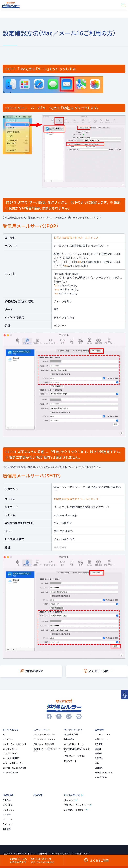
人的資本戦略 (101, 777)
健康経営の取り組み (104, 773)
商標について (83, 854)
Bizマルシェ (71, 800)
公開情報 (99, 768)
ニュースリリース (102, 734)
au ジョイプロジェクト (13, 763)
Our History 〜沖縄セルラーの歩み (47, 750)
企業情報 (99, 730)
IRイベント (7, 824)
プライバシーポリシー (26, 854)
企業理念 (99, 758)
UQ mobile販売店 (10, 773)
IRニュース (7, 819)
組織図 (98, 749)
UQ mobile (7, 739)
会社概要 (99, 744)
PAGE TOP (125, 695)
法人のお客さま (74, 795)
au (4, 734)
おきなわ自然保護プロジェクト (77, 750)
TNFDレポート (70, 761)
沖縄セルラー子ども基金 (75, 756)
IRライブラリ (8, 810)
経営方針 (7, 800)
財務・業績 (8, 805)
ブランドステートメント (44, 739)
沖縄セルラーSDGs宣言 (44, 744)
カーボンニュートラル (74, 744)
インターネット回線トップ (14, 744)
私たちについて (41, 730)
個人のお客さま (11, 730)
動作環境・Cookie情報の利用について (56, 854)
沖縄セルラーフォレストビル (78, 805)
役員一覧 (99, 753)
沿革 (97, 763)
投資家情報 (8, 795)
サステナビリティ (73, 730)
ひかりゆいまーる (11, 753)
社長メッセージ (102, 739)
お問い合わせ (32, 671)
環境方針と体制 (71, 734)
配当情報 (7, 829)
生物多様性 (69, 739)
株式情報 (7, 815)
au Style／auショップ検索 (14, 768)
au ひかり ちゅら (10, 749)
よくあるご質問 (98, 671)
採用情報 (38, 795)
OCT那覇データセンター (76, 810)
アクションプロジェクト (44, 734)
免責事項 (8, 854)
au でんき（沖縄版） (11, 758)
